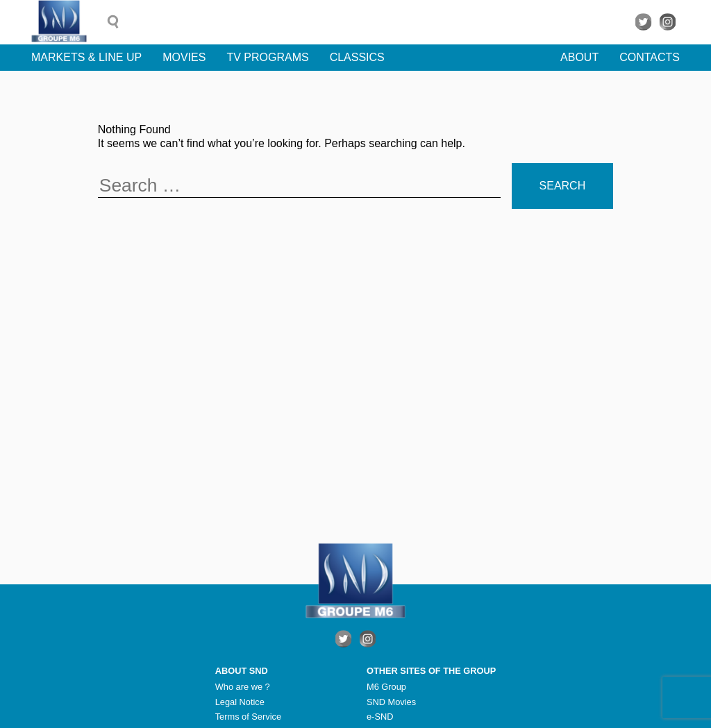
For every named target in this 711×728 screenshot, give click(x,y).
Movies (184, 57)
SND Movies (391, 702)
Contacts (650, 57)
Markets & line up (86, 57)
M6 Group (386, 687)
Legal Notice (240, 702)
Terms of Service (248, 717)
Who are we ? (243, 687)
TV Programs (267, 57)
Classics (357, 57)
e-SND (380, 717)
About (579, 57)
